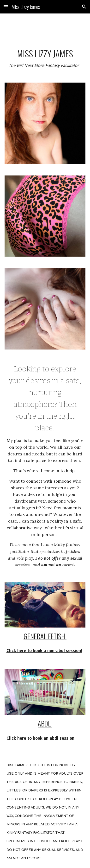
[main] (45, 59)
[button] (6, 7)
